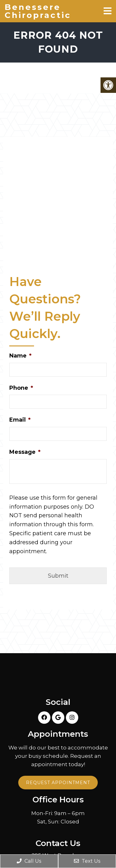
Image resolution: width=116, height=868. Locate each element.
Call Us (29, 861)
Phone (21, 388)
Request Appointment (58, 783)
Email (20, 420)
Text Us (87, 861)
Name (20, 356)
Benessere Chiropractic (38, 11)
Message (25, 452)
